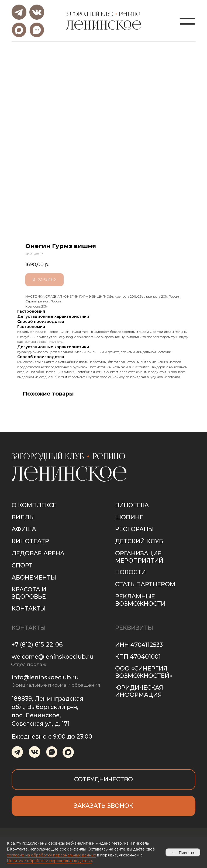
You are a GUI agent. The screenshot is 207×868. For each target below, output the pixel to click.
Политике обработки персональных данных (49, 861)
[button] (104, 806)
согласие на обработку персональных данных (51, 855)
